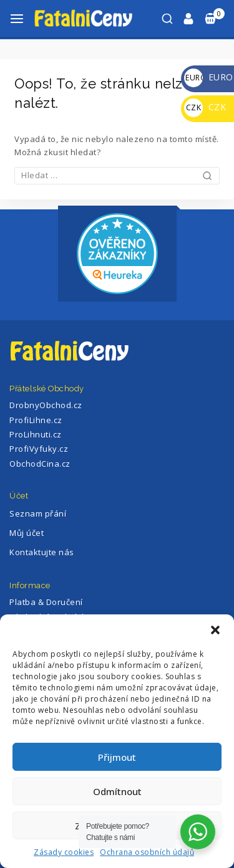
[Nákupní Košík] (214, 19)
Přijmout (117, 757)
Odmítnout (117, 791)
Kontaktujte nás (42, 552)
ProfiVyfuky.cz (39, 449)
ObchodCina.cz (40, 464)
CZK (205, 107)
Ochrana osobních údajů (147, 852)
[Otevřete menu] (17, 19)
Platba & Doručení (46, 602)
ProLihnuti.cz (36, 434)
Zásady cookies (64, 852)
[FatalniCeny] (96, 18)
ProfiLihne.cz (36, 420)
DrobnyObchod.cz (46, 405)
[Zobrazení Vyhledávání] (167, 19)
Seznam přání (38, 513)
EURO (209, 77)
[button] (215, 630)
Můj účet (27, 533)
